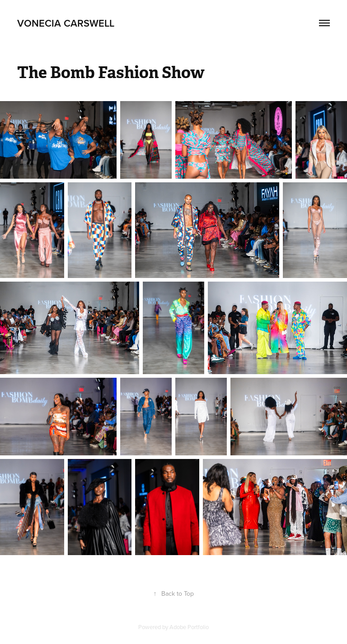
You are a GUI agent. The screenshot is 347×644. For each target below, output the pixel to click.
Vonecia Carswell (66, 23)
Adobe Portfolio (189, 627)
